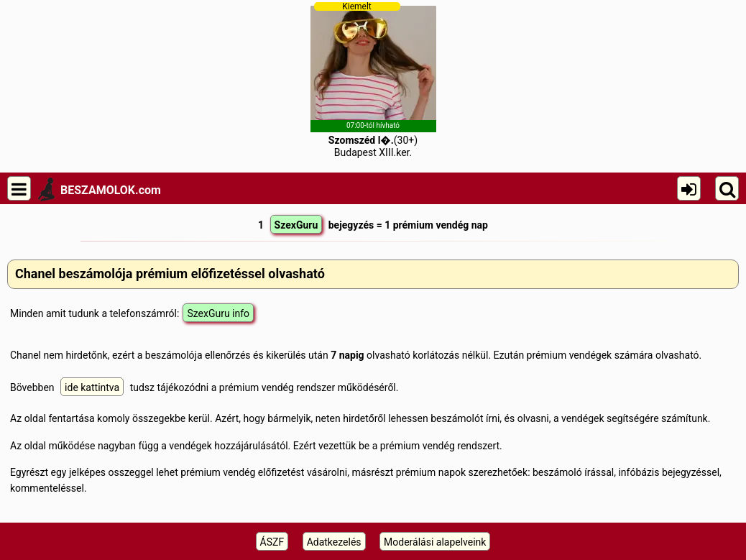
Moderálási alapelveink (435, 542)
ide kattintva (92, 387)
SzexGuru (296, 225)
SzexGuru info (218, 313)
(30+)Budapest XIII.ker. (373, 80)
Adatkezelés (334, 542)
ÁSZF (272, 542)
